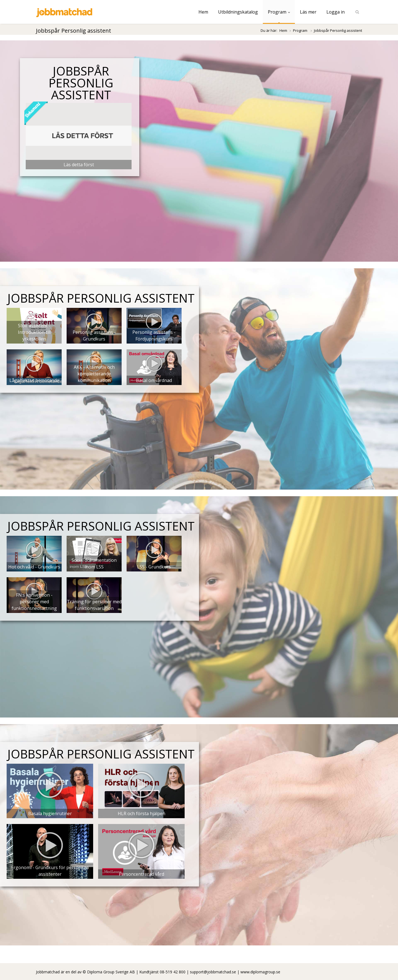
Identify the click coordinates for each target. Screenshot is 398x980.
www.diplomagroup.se (260, 972)
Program (279, 12)
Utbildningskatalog (238, 12)
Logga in (336, 12)
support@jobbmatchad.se (213, 972)
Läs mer (308, 12)
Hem (203, 12)
